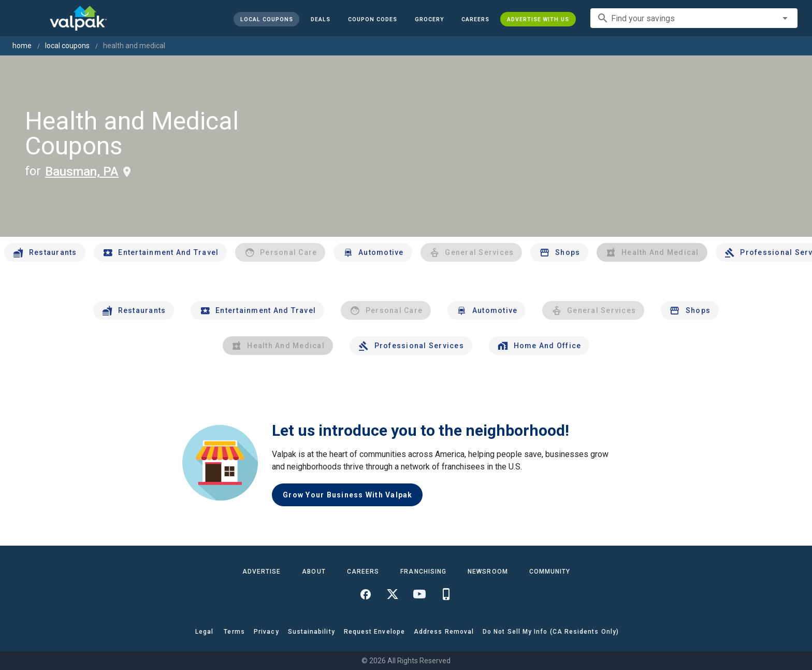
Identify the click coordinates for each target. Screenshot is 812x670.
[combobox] (694, 18)
